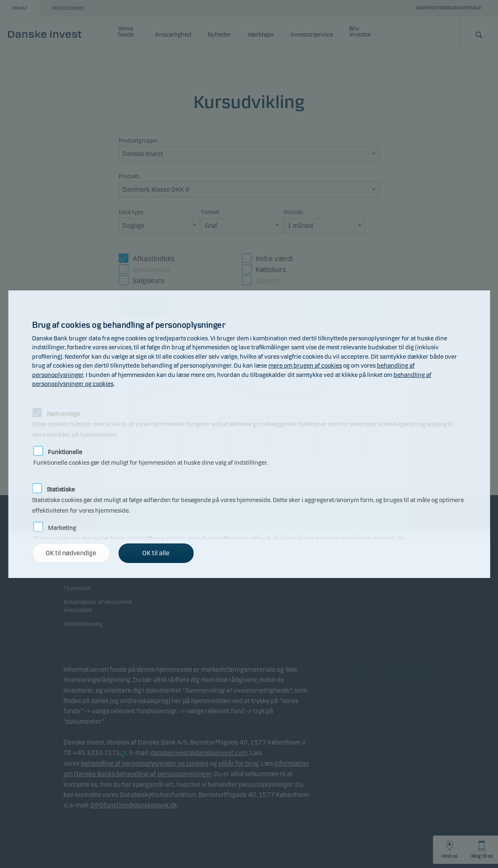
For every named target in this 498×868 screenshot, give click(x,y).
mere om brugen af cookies (305, 366)
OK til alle (156, 553)
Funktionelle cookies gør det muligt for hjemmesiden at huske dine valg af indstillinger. (151, 451)
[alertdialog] (249, 434)
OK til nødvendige (71, 553)
